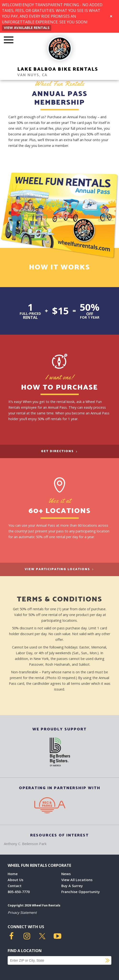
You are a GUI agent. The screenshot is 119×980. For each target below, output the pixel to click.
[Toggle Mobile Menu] (9, 40)
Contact (15, 886)
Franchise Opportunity (81, 892)
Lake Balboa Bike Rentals (58, 69)
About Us (15, 880)
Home (13, 874)
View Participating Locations (59, 569)
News (66, 874)
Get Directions (59, 451)
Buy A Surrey (72, 886)
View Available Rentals (27, 27)
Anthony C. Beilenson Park (25, 844)
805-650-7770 (19, 892)
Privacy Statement (22, 913)
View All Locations (77, 880)
